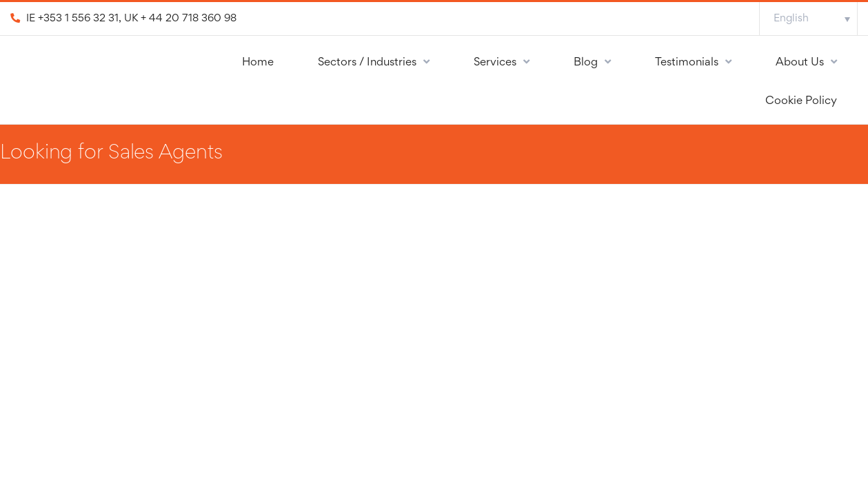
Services (495, 63)
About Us (800, 63)
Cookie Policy (801, 102)
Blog (586, 63)
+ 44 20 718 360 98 (189, 19)
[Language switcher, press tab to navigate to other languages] (808, 19)
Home (258, 63)
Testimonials (687, 63)
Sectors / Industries (367, 63)
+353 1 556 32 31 (78, 19)
